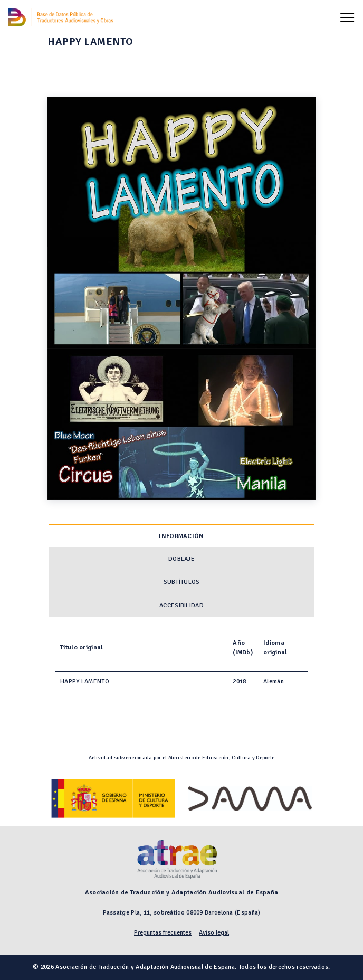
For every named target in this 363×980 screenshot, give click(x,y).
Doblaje (182, 559)
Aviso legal (214, 933)
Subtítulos (182, 582)
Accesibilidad (182, 605)
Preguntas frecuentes (163, 933)
